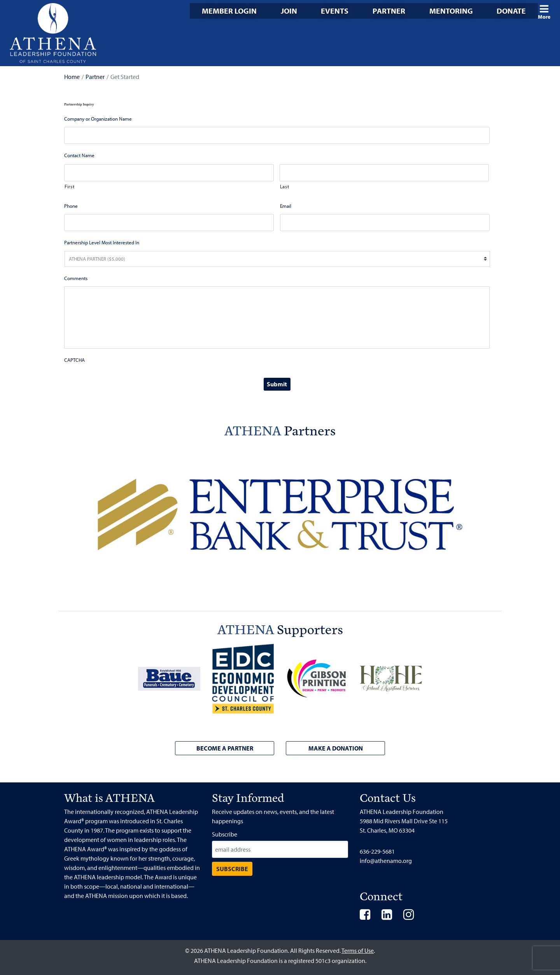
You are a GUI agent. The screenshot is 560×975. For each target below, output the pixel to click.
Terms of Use (358, 950)
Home (72, 77)
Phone (71, 206)
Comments (76, 278)
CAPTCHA (74, 360)
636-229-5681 (377, 851)
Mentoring (451, 11)
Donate (511, 11)
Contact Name (79, 155)
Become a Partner (225, 748)
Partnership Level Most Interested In (102, 242)
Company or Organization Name (98, 119)
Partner (389, 11)
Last (285, 186)
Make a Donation (336, 748)
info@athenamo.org (386, 861)
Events (335, 11)
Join (289, 11)
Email (286, 206)
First (69, 186)
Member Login (229, 11)
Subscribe (225, 834)
